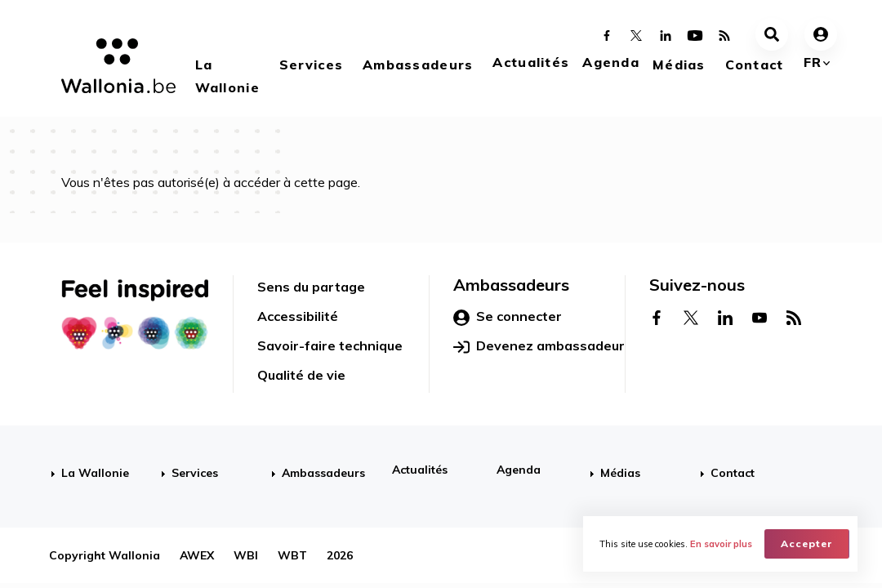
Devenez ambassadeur (539, 346)
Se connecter (508, 317)
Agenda (611, 62)
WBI (246, 555)
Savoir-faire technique (330, 345)
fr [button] (813, 62)
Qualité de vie (301, 375)
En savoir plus (721, 544)
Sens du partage (311, 287)
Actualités (531, 62)
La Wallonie (227, 76)
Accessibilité (298, 316)
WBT (292, 555)
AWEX (197, 555)
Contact (755, 65)
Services (311, 65)
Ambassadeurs (418, 65)
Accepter (807, 543)
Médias (679, 65)
